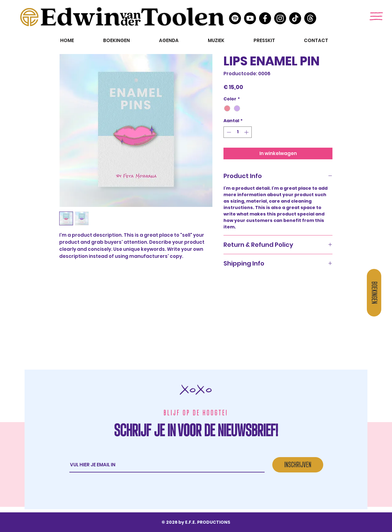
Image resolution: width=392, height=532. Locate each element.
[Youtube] (250, 18)
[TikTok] (295, 18)
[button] (376, 16)
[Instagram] (280, 18)
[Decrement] (228, 132)
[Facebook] (265, 18)
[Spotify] (235, 18)
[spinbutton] (238, 132)
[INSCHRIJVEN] (298, 465)
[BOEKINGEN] (374, 293)
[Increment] (247, 132)
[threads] (310, 18)
